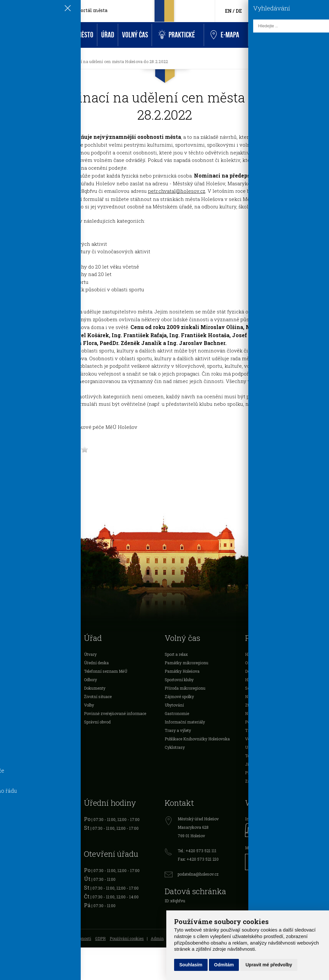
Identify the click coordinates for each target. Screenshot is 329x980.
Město (85, 35)
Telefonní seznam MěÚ (106, 671)
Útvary (90, 654)
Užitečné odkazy (260, 747)
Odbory (90, 680)
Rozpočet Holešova (21, 739)
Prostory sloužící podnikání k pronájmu (282, 773)
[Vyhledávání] (320, 11)
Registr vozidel (17, 819)
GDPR (100, 938)
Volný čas (135, 35)
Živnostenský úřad (21, 853)
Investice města (18, 730)
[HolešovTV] (274, 11)
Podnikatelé (14, 696)
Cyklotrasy (175, 747)
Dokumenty (95, 688)
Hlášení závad (258, 680)
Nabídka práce (258, 713)
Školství (11, 671)
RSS (37, 938)
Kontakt (263, 35)
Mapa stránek (16, 938)
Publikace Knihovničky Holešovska (197, 739)
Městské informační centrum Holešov (280, 848)
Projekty (11, 713)
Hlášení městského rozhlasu (271, 654)
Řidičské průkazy (19, 844)
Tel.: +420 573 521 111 (197, 851)
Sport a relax (176, 654)
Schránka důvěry (261, 688)
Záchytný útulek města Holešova (275, 781)
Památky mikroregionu (186, 663)
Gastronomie (177, 713)
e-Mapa (225, 35)
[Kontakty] (309, 11)
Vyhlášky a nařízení (22, 688)
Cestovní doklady (19, 836)
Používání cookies (127, 938)
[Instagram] (284, 11)
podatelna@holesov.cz (198, 874)
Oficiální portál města (82, 10)
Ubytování (174, 705)
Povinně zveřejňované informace (115, 713)
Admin (157, 938)
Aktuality (31, 61)
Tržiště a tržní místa (264, 730)
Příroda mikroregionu (185, 688)
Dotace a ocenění (19, 680)
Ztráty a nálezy (259, 705)
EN (228, 11)
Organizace (14, 705)
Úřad (108, 35)
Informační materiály (185, 722)
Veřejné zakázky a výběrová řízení (277, 739)
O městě (11, 663)
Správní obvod (97, 722)
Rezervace (296, 35)
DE (239, 11)
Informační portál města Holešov (276, 819)
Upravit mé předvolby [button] (269, 965)
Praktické (177, 35)
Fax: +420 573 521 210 (198, 859)
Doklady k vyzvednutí (265, 671)
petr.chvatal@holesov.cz (177, 191)
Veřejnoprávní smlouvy (25, 722)
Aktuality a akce (47, 35)
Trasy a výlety (178, 730)
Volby (89, 705)
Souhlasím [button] (191, 965)
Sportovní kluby (179, 680)
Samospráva (15, 654)
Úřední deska (96, 663)
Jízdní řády (256, 764)
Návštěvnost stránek (264, 696)
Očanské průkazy (19, 828)
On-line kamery (260, 663)
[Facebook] (264, 11)
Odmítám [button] (224, 965)
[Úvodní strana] (11, 61)
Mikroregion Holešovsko (26, 747)
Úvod (10, 35)
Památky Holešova (182, 671)
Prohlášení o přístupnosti (68, 938)
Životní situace (98, 696)
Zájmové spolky (179, 696)
